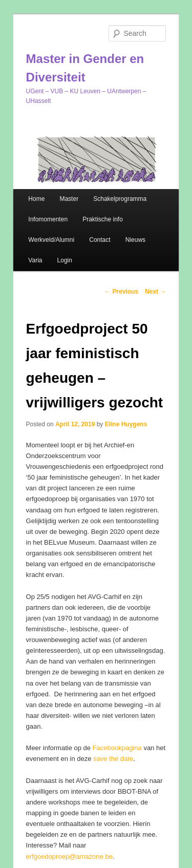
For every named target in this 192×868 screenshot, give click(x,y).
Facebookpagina (117, 748)
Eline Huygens (126, 424)
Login (65, 260)
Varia (35, 260)
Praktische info (103, 219)
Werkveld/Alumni (51, 240)
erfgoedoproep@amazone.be (69, 856)
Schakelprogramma (120, 199)
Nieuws (135, 240)
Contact (100, 240)
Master (69, 199)
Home (36, 199)
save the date (113, 759)
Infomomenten (48, 219)
